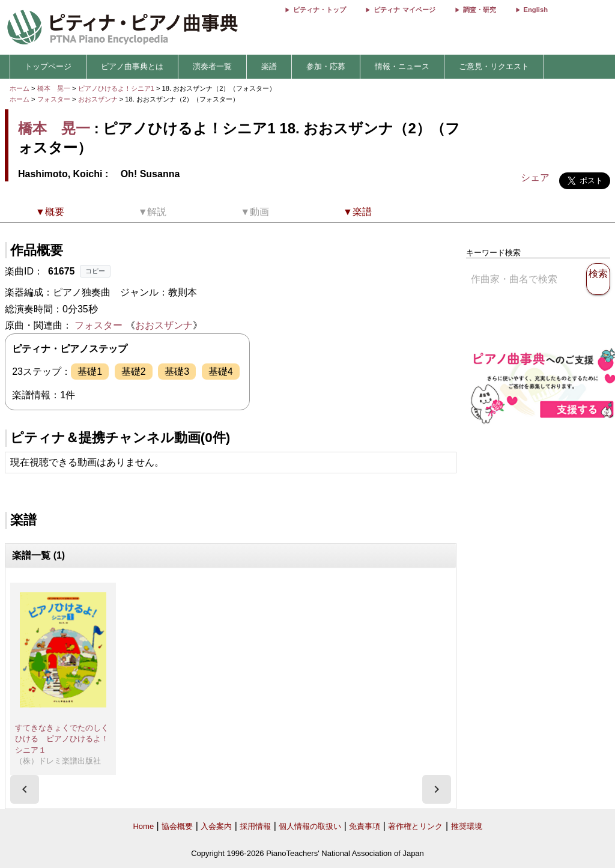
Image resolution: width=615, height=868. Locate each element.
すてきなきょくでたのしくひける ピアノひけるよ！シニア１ (62, 739)
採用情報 (255, 826)
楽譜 (269, 66)
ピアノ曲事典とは (132, 66)
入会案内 (216, 826)
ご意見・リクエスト (494, 66)
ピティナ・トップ (320, 10)
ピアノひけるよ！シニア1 (117, 88)
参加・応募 (326, 66)
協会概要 (177, 826)
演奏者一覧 (212, 66)
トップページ (48, 66)
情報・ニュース (402, 66)
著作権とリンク (415, 826)
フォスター (54, 99)
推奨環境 (467, 826)
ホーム (20, 88)
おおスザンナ (99, 99)
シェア (535, 178)
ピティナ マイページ (404, 10)
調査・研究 (480, 10)
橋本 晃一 (54, 88)
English (536, 10)
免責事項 (365, 826)
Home (143, 826)
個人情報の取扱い (310, 826)
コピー (95, 271)
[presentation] (25, 789)
